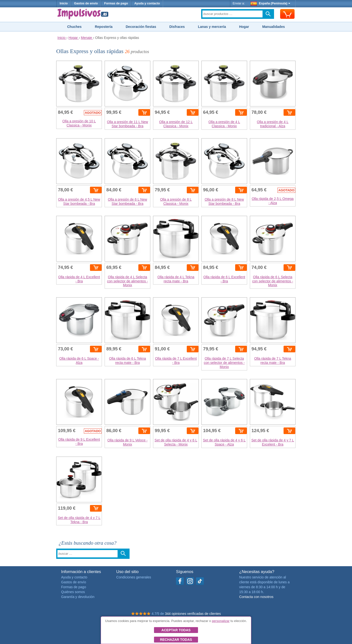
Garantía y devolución (78, 597)
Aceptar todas (176, 630)
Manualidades (274, 27)
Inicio (64, 3)
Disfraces (177, 27)
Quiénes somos (73, 592)
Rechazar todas (176, 640)
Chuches (74, 27)
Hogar (244, 27)
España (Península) (270, 3)
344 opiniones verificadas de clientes (193, 614)
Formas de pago (116, 3)
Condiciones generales (134, 577)
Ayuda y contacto (147, 3)
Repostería (104, 27)
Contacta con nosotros (256, 597)
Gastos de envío (86, 3)
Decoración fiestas (141, 27)
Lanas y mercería (212, 27)
